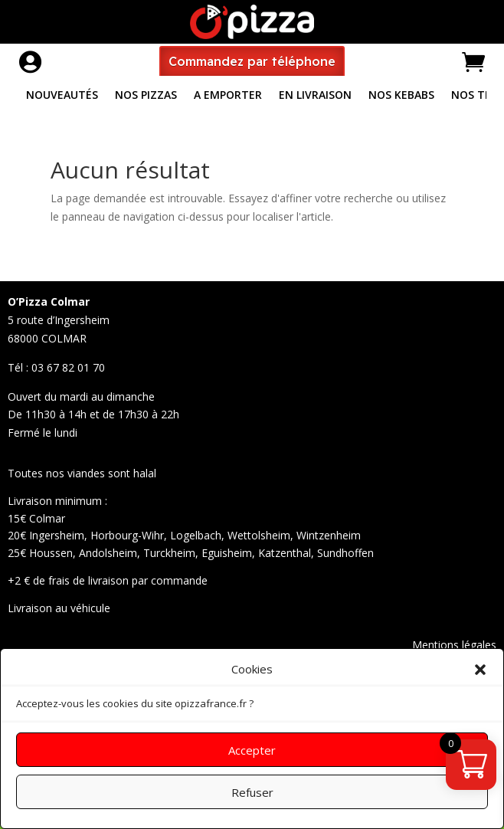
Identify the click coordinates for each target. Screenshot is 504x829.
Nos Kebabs (401, 96)
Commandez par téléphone (252, 61)
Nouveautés (62, 96)
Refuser (252, 792)
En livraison (315, 96)
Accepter (252, 750)
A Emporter (228, 96)
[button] (480, 670)
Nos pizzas (146, 96)
